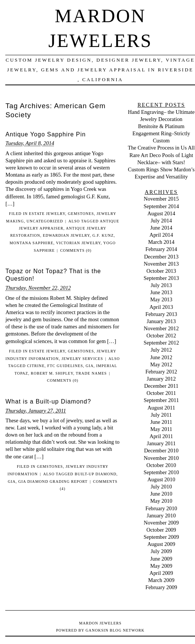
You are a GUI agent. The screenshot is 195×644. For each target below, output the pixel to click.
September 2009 (161, 537)
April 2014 (161, 235)
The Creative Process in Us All (161, 148)
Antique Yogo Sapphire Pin (45, 134)
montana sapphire (32, 243)
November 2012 (161, 328)
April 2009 (161, 573)
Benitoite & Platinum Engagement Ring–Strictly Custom (161, 133)
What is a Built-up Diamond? (48, 401)
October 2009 (161, 530)
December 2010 (161, 450)
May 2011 (161, 429)
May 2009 (161, 566)
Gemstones (81, 214)
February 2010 (161, 508)
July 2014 (161, 221)
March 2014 (161, 242)
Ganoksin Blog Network (115, 630)
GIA (90, 366)
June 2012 (161, 357)
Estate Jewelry (47, 214)
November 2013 (161, 264)
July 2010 (161, 487)
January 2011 (161, 443)
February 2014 (161, 249)
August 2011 (161, 408)
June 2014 (161, 228)
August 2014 (161, 213)
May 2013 (161, 299)
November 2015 (161, 199)
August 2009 (161, 544)
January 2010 (161, 516)
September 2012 (161, 343)
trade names (91, 373)
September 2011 (161, 400)
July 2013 (161, 285)
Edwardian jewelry (66, 235)
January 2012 (161, 379)
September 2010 (161, 472)
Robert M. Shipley (52, 373)
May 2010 (161, 501)
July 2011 (161, 415)
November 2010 (161, 458)
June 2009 (161, 559)
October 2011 (161, 393)
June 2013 (161, 292)
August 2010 (161, 479)
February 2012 (161, 372)
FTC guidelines (65, 366)
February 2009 (161, 587)
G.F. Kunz (103, 235)
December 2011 (161, 386)
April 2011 (161, 436)
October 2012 (161, 336)
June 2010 (161, 494)
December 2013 (161, 257)
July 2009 (161, 551)
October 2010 (161, 465)
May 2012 (161, 364)
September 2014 (161, 206)
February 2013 (161, 314)
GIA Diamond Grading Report (53, 481)
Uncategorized (45, 221)
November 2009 (161, 523)
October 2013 (161, 271)
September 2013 (161, 278)
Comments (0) (76, 250)
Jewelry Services (82, 359)
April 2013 (161, 307)
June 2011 (161, 422)
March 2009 (161, 580)
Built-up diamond (95, 474)
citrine (36, 366)
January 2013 (161, 321)
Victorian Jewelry (78, 243)
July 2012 (161, 350)
